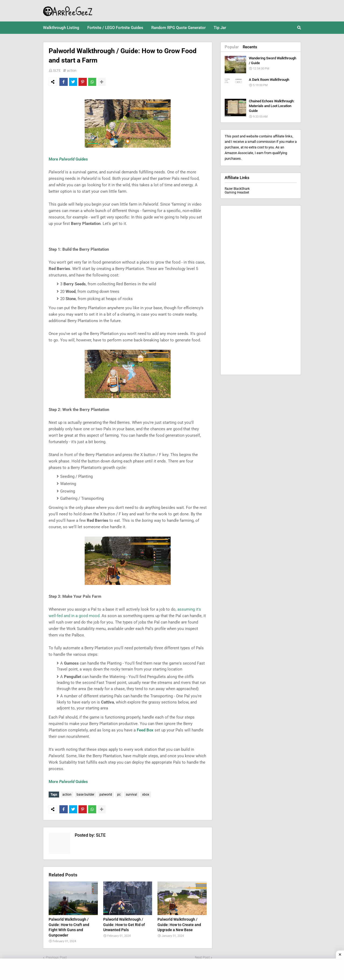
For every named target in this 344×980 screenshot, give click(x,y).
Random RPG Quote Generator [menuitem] (178, 28)
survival (131, 795)
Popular (232, 47)
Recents (250, 47)
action (72, 70)
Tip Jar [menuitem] (220, 28)
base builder (85, 795)
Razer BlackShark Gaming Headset (237, 191)
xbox (146, 795)
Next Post (202, 956)
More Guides (68, 159)
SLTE (57, 70)
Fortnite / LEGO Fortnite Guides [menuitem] (115, 28)
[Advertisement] (261, 290)
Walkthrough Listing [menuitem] (61, 28)
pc (119, 795)
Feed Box (145, 730)
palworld (106, 795)
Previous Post (56, 956)
